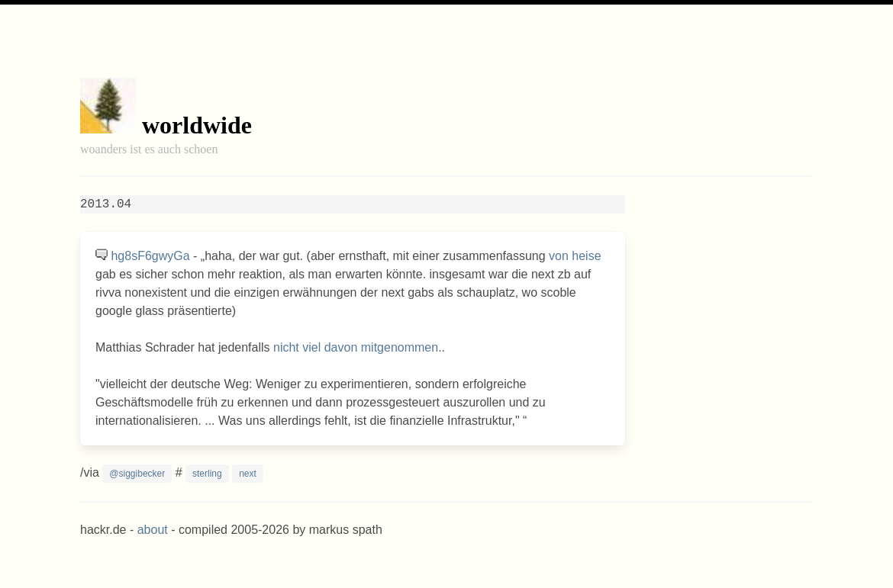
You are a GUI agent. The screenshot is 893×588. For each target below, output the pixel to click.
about (153, 530)
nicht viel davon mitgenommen (356, 347)
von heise (575, 256)
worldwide (197, 125)
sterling (207, 474)
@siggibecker (137, 474)
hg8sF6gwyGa (150, 256)
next (248, 474)
